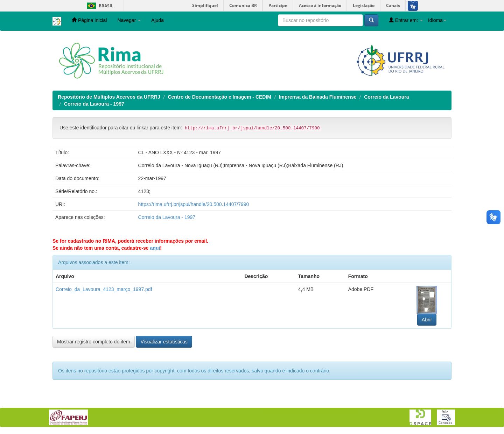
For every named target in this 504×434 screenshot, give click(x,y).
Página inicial (89, 20)
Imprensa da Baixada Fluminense (318, 97)
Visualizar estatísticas (164, 342)
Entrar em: (406, 20)
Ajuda (157, 20)
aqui (155, 248)
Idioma (437, 20)
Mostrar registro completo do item (94, 342)
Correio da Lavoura (386, 97)
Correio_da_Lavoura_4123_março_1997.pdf (104, 289)
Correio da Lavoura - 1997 (94, 104)
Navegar (129, 20)
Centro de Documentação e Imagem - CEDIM (219, 97)
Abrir (427, 320)
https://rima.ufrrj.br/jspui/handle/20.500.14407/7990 (194, 204)
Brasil (99, 6)
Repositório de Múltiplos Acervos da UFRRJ (109, 97)
